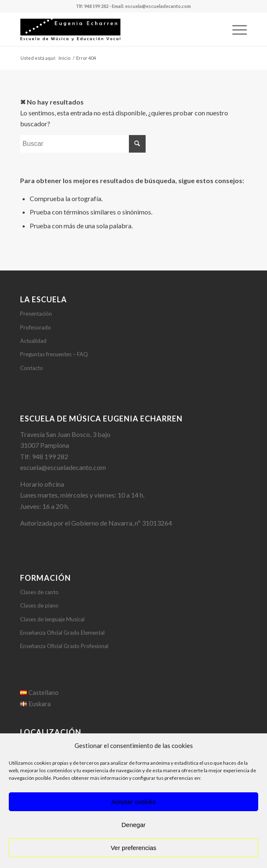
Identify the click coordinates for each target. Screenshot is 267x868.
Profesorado (36, 327)
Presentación (36, 314)
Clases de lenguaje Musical (52, 619)
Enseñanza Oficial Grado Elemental (62, 633)
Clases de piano (39, 605)
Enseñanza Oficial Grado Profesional (64, 646)
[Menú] (235, 29)
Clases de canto (39, 592)
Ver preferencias (133, 848)
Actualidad (33, 341)
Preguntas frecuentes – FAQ (54, 354)
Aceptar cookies (134, 802)
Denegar (133, 825)
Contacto (32, 368)
